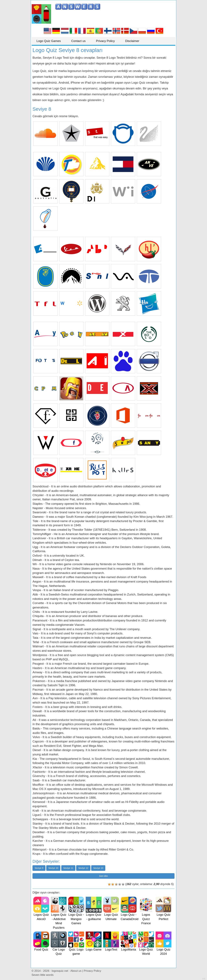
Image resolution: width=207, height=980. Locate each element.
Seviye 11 (68, 868)
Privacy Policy (106, 41)
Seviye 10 (53, 868)
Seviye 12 (83, 868)
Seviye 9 (39, 868)
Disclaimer (133, 41)
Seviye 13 (98, 868)
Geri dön (103, 876)
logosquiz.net (60, 971)
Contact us (79, 41)
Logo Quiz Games (49, 41)
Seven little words (43, 975)
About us (76, 971)
